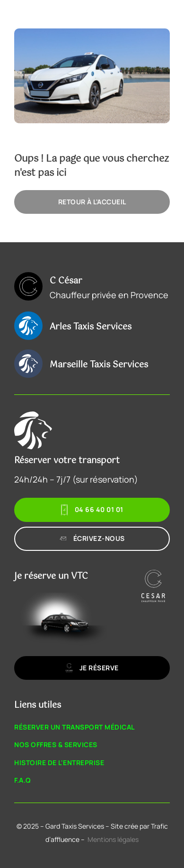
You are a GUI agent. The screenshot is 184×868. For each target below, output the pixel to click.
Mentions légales (113, 839)
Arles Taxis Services (91, 327)
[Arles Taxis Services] (28, 326)
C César (66, 281)
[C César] (28, 286)
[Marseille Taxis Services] (28, 364)
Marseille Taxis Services (99, 365)
